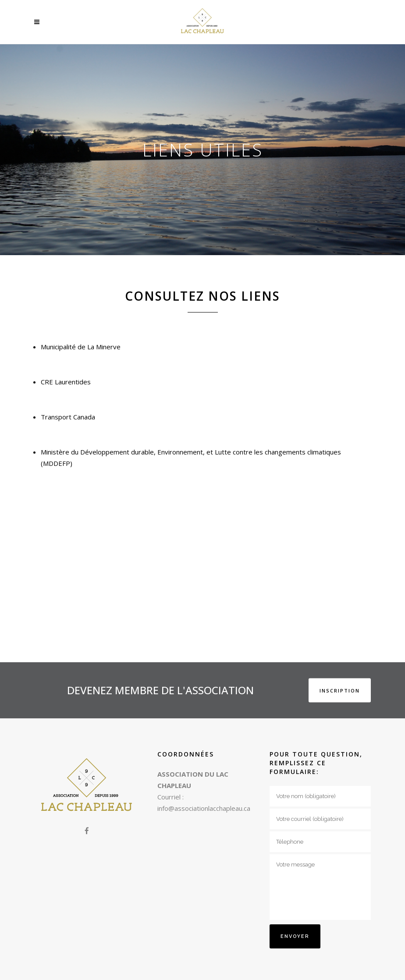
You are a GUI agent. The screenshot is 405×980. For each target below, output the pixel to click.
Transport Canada (68, 417)
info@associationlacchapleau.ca (204, 808)
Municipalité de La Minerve (82, 347)
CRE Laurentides (66, 382)
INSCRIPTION (340, 690)
